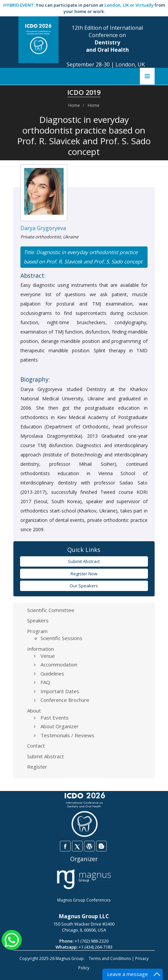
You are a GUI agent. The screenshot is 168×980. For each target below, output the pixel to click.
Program (37, 631)
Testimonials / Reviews (67, 735)
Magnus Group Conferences (84, 900)
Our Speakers (84, 586)
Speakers (38, 620)
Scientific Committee (51, 610)
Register (37, 767)
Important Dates (60, 691)
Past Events (55, 718)
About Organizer (60, 726)
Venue (48, 656)
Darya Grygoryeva (43, 228)
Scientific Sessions (61, 638)
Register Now (84, 574)
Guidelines (52, 673)
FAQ (45, 682)
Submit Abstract (84, 561)
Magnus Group (70, 958)
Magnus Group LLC (84, 916)
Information (40, 649)
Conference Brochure (65, 700)
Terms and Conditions (110, 958)
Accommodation (59, 664)
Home (74, 105)
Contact (36, 746)
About (34, 711)
